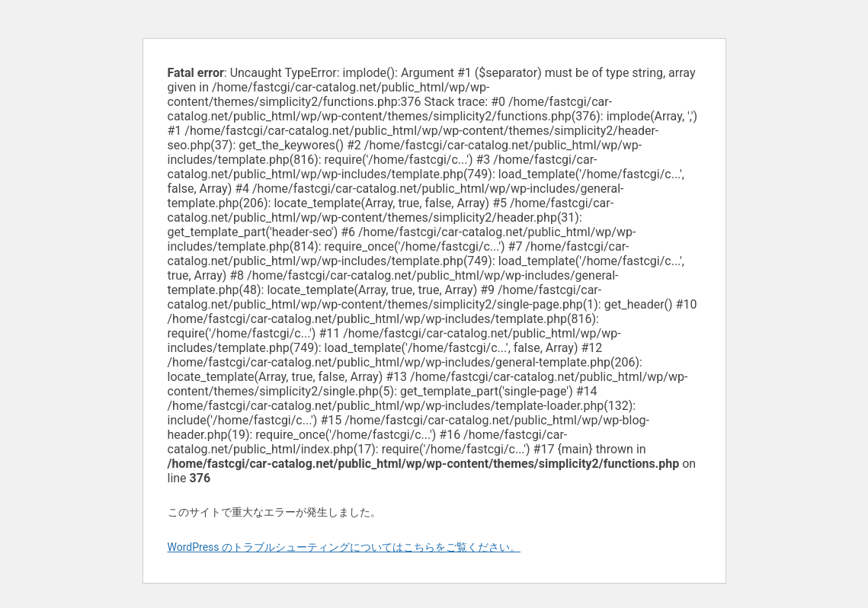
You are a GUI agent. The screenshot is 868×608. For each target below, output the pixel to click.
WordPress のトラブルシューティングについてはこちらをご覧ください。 (344, 547)
